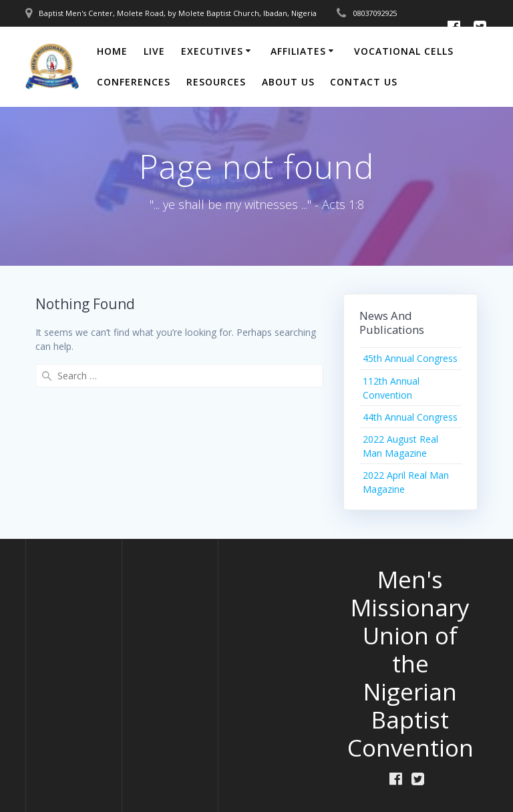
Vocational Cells (404, 51)
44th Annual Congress (410, 417)
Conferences (134, 82)
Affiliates (298, 51)
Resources (216, 82)
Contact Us (364, 82)
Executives (212, 51)
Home (112, 51)
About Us (288, 82)
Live (154, 51)
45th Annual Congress (410, 358)
